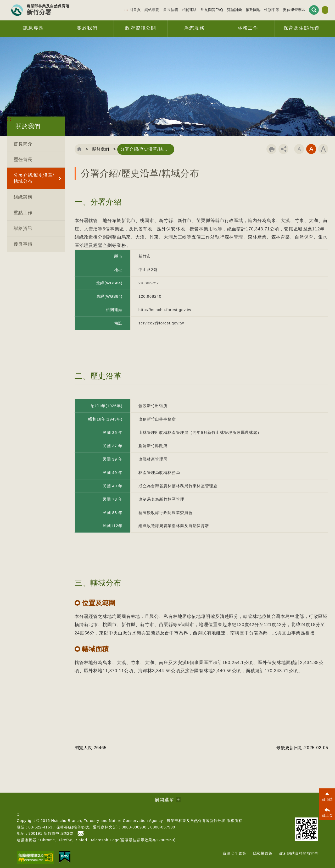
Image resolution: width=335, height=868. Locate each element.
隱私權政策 (263, 853)
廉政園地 (239, 9)
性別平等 (258, 9)
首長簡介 (23, 144)
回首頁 (121, 9)
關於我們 (102, 149)
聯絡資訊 (23, 228)
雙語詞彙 (221, 9)
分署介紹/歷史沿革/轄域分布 (34, 178)
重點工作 (23, 213)
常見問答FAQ (198, 9)
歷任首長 (23, 160)
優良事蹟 (23, 244)
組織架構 (23, 197)
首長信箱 (157, 9)
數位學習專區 (280, 9)
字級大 (323, 149)
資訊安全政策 (234, 853)
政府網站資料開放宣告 (299, 853)
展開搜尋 (300, 10)
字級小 (299, 149)
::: (113, 9)
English (318, 10)
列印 (271, 149)
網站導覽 (138, 9)
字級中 (311, 149)
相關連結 (176, 9)
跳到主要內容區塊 (0, 0)
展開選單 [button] (165, 800)
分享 (283, 149)
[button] (327, 796)
